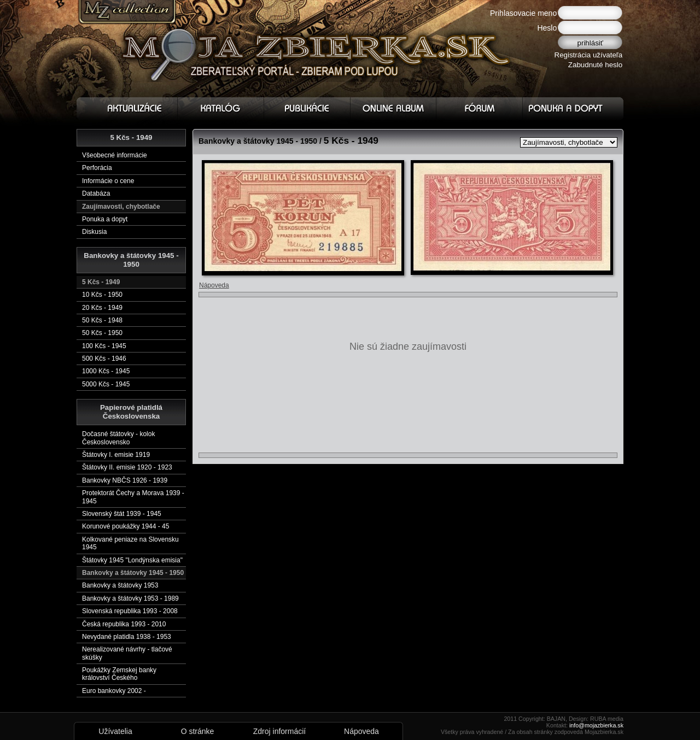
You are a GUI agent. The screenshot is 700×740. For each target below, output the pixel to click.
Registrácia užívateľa (589, 55)
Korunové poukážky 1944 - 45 (126, 526)
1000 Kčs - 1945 (106, 371)
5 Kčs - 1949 (101, 282)
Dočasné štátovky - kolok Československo (118, 438)
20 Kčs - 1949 (102, 308)
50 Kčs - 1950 (102, 333)
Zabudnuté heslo (595, 65)
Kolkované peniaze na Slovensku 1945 (130, 543)
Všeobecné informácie (115, 155)
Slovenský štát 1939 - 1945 (122, 514)
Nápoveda (214, 285)
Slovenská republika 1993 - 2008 (130, 611)
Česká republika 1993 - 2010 (124, 624)
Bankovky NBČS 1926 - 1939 (125, 480)
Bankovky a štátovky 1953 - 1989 (130, 598)
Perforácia (97, 168)
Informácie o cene (108, 181)
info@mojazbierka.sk (596, 725)
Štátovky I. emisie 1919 (116, 455)
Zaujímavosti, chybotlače (121, 207)
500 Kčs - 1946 (104, 359)
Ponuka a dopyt (105, 219)
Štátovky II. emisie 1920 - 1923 (127, 467)
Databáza (96, 193)
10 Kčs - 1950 (102, 295)
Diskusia (94, 232)
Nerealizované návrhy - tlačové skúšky (127, 653)
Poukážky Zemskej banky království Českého (119, 674)
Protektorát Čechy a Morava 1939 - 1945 (133, 497)
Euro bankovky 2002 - (114, 691)
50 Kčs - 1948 (102, 320)
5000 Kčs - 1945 (106, 384)
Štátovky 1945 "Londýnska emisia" (132, 560)
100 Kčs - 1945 (104, 346)
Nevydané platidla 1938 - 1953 (127, 637)
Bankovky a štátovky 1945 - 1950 (133, 573)
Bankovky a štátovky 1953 (120, 585)
